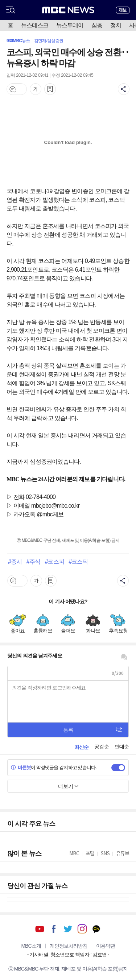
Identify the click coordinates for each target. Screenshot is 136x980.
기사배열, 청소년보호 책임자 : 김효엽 (68, 955)
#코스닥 (78, 561)
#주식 (33, 561)
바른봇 (21, 767)
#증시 (15, 561)
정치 (116, 25)
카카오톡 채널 (96, 929)
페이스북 (54, 929)
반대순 (122, 747)
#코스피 (54, 561)
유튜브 (40, 929)
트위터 (68, 929)
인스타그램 (82, 929)
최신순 (81, 747)
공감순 (101, 747)
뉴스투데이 (70, 25)
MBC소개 (31, 946)
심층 (97, 25)
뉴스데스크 (35, 25)
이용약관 (106, 946)
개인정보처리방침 (69, 946)
